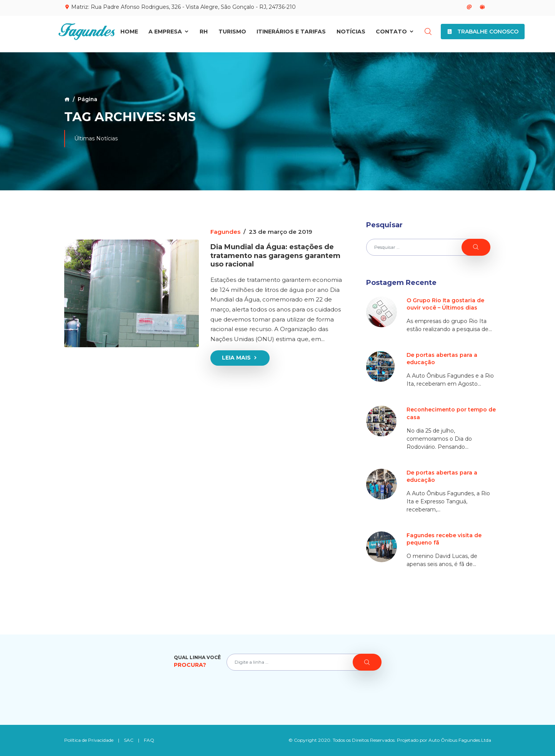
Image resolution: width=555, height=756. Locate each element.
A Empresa (169, 33)
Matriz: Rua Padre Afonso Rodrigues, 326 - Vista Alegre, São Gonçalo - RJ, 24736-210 (180, 7)
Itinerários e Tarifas (291, 33)
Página (88, 99)
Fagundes (225, 232)
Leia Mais (240, 357)
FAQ (149, 740)
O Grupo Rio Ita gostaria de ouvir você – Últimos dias (445, 304)
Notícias (351, 33)
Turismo (232, 33)
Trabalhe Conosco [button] (483, 33)
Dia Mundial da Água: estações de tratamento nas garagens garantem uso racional (275, 255)
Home (129, 33)
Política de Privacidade (89, 740)
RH (204, 33)
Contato (395, 33)
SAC (129, 740)
